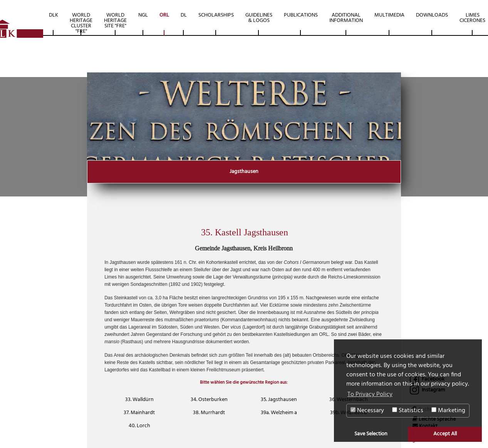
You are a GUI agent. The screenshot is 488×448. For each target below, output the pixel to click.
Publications (301, 15)
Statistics (408, 411)
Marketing (448, 411)
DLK (54, 15)
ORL (164, 15)
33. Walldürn (139, 400)
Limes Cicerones (472, 18)
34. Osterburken (209, 400)
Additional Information (346, 18)
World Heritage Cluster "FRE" (81, 23)
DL (184, 15)
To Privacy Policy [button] (370, 394)
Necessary (367, 411)
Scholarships (216, 15)
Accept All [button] (445, 434)
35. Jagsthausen (279, 400)
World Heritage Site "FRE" (115, 21)
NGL (143, 15)
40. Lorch (139, 426)
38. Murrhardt (209, 413)
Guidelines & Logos (259, 18)
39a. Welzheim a (279, 413)
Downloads (432, 15)
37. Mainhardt (139, 413)
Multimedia (389, 15)
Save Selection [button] (371, 434)
